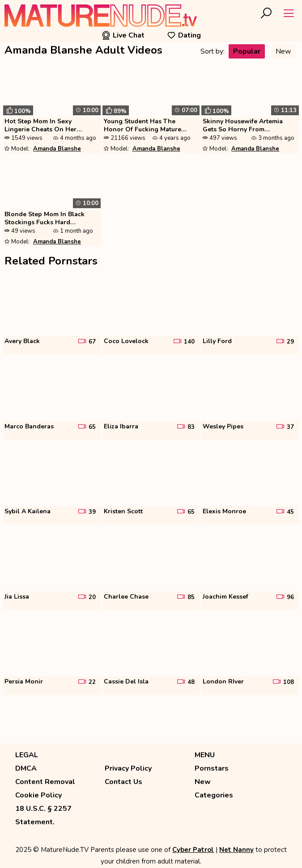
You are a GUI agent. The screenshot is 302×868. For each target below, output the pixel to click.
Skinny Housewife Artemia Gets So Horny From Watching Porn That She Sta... (248, 126)
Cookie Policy (38, 795)
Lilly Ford (217, 341)
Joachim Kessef (225, 597)
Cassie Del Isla (126, 682)
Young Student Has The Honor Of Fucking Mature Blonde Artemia (142, 126)
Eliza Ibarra (121, 427)
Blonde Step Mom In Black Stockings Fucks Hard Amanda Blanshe (45, 219)
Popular (247, 51)
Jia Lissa (17, 597)
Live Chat (123, 35)
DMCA (26, 768)
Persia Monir (24, 682)
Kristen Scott (123, 512)
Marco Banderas (29, 427)
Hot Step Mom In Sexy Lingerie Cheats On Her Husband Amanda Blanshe (45, 126)
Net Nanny (236, 850)
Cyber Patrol (193, 850)
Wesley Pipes (223, 427)
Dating (184, 35)
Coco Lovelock (126, 341)
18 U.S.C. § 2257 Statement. (43, 815)
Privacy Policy (128, 768)
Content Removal (45, 782)
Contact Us (123, 782)
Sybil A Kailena (28, 512)
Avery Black (22, 341)
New (283, 51)
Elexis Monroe (224, 512)
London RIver (223, 682)
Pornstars (212, 768)
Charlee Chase (126, 597)
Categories (214, 795)
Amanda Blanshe (57, 149)
